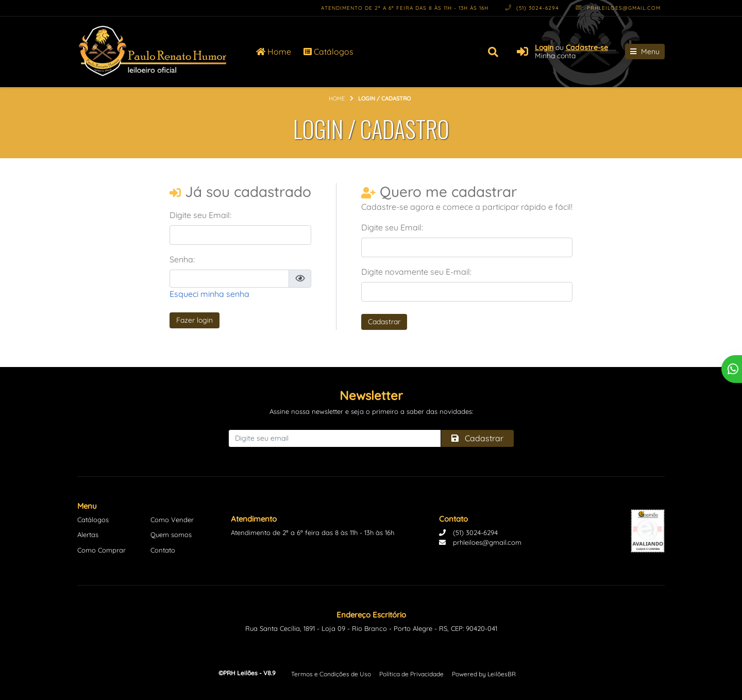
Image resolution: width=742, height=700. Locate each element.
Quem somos (171, 535)
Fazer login (195, 320)
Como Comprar (102, 550)
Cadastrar (384, 322)
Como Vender (172, 520)
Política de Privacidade (411, 674)
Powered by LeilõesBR (484, 674)
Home (274, 52)
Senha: (182, 259)
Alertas (88, 535)
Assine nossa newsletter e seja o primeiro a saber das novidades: (371, 411)
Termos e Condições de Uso (331, 674)
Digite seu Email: (200, 215)
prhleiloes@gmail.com (618, 8)
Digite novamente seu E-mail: (416, 272)
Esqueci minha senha (209, 294)
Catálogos (328, 52)
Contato (163, 550)
